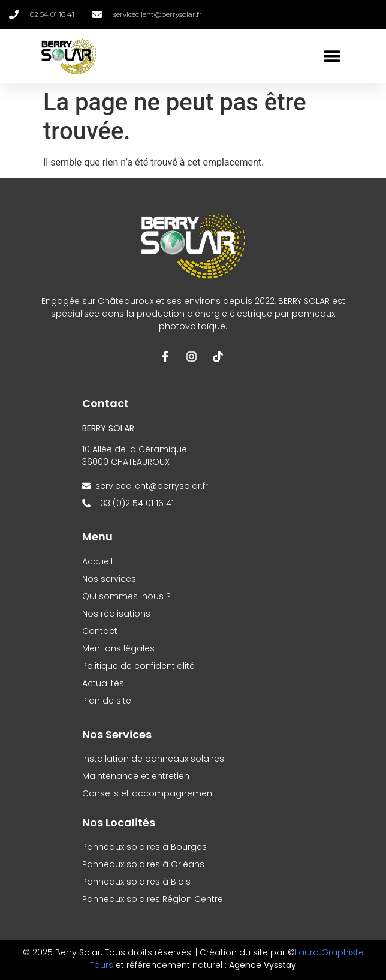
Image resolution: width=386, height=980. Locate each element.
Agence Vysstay (263, 965)
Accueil (97, 561)
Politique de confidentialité (138, 666)
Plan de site (107, 701)
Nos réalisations (116, 614)
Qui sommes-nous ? (126, 596)
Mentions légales (118, 648)
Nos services (109, 579)
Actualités (103, 683)
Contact (100, 631)
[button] (332, 56)
